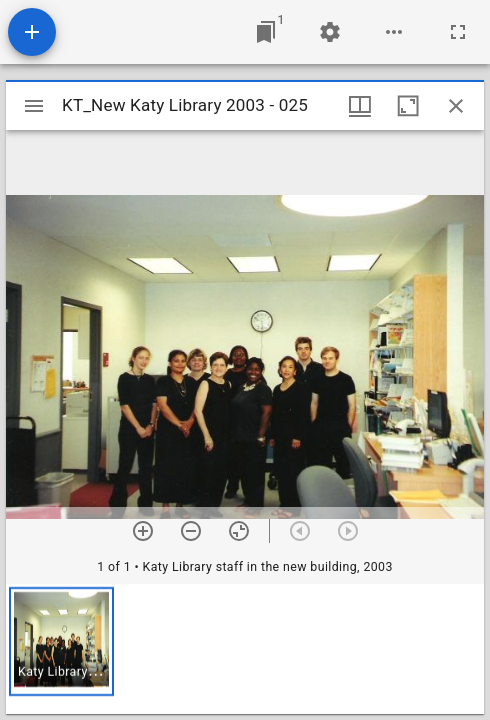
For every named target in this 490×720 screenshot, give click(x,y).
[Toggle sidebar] (34, 106)
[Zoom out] (191, 531)
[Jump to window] (266, 32)
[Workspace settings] (330, 32)
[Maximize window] (408, 106)
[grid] (245, 649)
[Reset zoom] (239, 531)
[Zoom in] (143, 531)
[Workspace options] (394, 32)
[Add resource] (32, 32)
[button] (61, 641)
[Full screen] (458, 32)
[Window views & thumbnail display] (360, 106)
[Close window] (456, 106)
